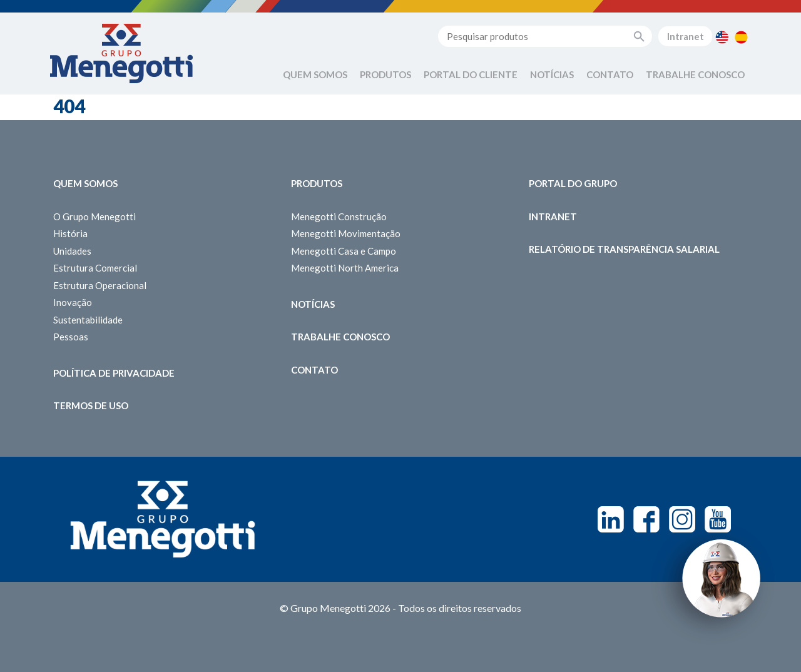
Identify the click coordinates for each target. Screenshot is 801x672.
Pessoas (71, 337)
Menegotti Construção (339, 216)
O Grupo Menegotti (94, 216)
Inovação (73, 302)
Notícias (552, 74)
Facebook (646, 519)
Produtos (385, 74)
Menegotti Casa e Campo (344, 251)
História (70, 233)
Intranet (686, 36)
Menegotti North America (345, 268)
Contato (610, 74)
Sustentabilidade (88, 320)
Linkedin (611, 519)
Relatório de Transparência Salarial (624, 249)
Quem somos (85, 183)
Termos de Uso (91, 405)
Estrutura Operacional (100, 285)
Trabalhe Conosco (695, 74)
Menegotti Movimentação (346, 233)
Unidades (72, 251)
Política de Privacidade (114, 373)
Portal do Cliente (471, 74)
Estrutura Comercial (95, 268)
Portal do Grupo (573, 183)
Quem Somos (315, 74)
